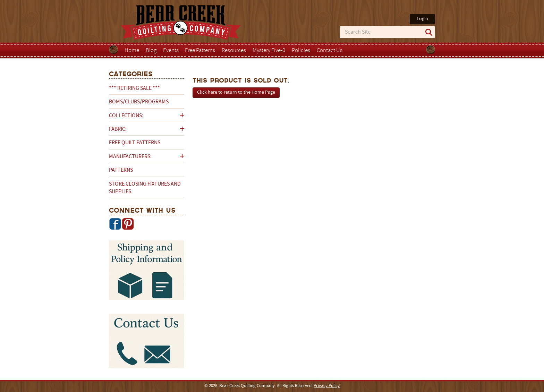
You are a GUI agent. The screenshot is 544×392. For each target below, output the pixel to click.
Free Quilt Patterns (135, 143)
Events (171, 51)
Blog (151, 51)
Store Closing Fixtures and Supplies (145, 188)
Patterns (121, 170)
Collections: (126, 116)
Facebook (115, 224)
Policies (301, 51)
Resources (234, 51)
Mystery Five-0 (269, 51)
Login (422, 19)
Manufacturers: (130, 157)
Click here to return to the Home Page (236, 92)
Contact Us (330, 51)
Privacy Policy (327, 386)
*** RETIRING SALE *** (134, 88)
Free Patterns (200, 51)
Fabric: (118, 129)
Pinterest (128, 224)
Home (132, 51)
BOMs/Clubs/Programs (139, 102)
